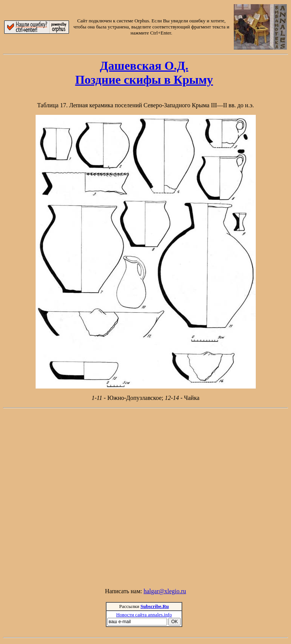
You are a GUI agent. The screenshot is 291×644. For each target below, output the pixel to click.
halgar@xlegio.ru (165, 591)
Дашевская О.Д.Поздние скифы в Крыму (144, 73)
